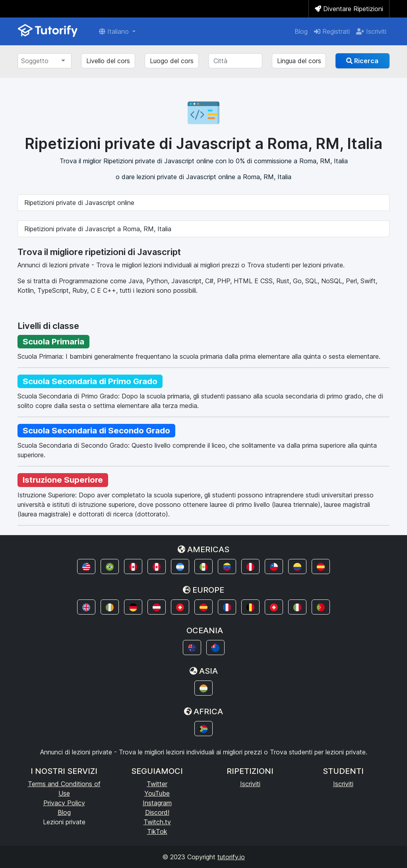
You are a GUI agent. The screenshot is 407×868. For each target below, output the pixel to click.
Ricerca (362, 61)
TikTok (157, 831)
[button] (86, 566)
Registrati (332, 31)
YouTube (157, 793)
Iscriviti (371, 31)
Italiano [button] (115, 31)
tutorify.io (231, 857)
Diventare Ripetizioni (349, 9)
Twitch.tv (157, 822)
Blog (301, 31)
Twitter (157, 784)
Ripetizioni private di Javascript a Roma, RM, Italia (98, 229)
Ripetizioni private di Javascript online (79, 203)
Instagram (157, 803)
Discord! (157, 812)
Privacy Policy (64, 803)
